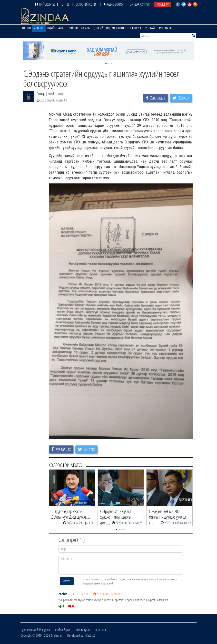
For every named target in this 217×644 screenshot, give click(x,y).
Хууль (85, 28)
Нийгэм (73, 28)
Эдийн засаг (56, 28)
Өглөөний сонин (87, 4)
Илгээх (67, 581)
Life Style (135, 28)
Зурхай (150, 28)
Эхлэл (26, 28)
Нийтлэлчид (45, 4)
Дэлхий (98, 28)
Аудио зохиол (114, 4)
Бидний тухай (83, 630)
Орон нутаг (165, 28)
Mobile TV (163, 4)
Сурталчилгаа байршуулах (35, 630)
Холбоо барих (63, 630)
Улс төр (39, 28)
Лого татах (100, 630)
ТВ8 (65, 4)
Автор (41, 93)
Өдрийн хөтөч (116, 28)
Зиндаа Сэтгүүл (140, 4)
